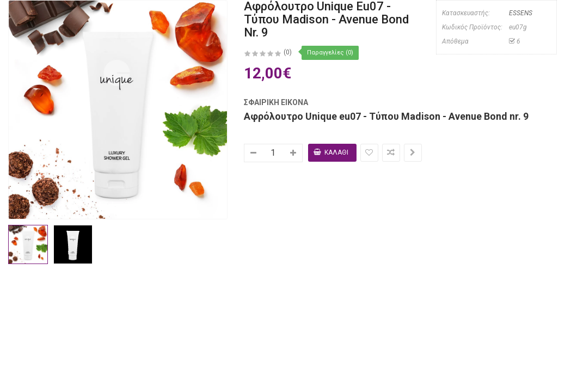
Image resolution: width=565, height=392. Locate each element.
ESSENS (520, 13)
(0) (288, 52)
